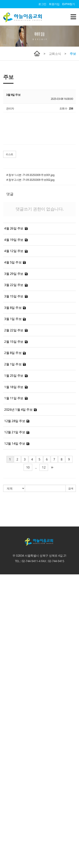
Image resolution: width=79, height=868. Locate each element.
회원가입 (54, 4)
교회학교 (5, 811)
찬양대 (4, 753)
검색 (71, 488)
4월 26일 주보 (14, 228)
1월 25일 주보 (14, 375)
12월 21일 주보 (15, 432)
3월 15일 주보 (14, 296)
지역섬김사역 (8, 776)
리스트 (10, 154)
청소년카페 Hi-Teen (11, 858)
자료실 (4, 682)
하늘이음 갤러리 (9, 698)
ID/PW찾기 (69, 4)
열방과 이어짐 (8, 780)
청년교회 (5, 831)
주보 (73, 54)
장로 (3, 616)
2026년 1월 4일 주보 (18, 409)
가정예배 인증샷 (9, 686)
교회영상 (5, 678)
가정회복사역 (8, 725)
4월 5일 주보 (13, 262)
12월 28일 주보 (15, 421)
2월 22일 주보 (14, 330)
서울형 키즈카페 (9, 846)
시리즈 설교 (7, 659)
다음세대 (5, 807)
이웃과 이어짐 (8, 756)
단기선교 (5, 796)
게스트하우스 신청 (11, 803)
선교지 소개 (7, 792)
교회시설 (5, 627)
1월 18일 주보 (14, 387)
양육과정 (5, 713)
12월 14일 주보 (15, 443)
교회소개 (5, 596)
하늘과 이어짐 (8, 706)
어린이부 (5, 823)
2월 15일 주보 (14, 342)
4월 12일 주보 (14, 251)
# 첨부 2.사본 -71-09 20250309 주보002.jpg (30, 180)
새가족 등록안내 (9, 592)
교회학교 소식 (8, 815)
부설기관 (5, 835)
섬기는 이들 (7, 608)
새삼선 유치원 (8, 839)
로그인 (42, 4)
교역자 (4, 612)
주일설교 (5, 639)
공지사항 (5, 670)
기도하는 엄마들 (9, 842)
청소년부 (5, 827)
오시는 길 (6, 588)
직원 (3, 619)
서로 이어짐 (7, 729)
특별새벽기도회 (9, 717)
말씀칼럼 (5, 647)
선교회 (4, 741)
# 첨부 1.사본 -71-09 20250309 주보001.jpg (30, 175)
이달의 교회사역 (9, 674)
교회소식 (55, 54)
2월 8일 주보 (13, 353)
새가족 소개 (7, 749)
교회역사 (5, 623)
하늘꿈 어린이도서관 (12, 854)
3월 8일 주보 (13, 308)
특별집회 (5, 655)
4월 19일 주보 (14, 240)
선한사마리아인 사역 (12, 764)
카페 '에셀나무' (9, 862)
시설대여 (5, 772)
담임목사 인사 (8, 580)
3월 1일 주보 (13, 319)
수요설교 (5, 651)
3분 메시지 (6, 643)
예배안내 (5, 584)
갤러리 (4, 694)
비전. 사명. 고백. (9, 600)
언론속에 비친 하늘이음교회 (16, 631)
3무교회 (5, 604)
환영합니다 (7, 576)
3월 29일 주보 (14, 274)
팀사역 (4, 745)
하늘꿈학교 (7, 850)
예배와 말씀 (7, 635)
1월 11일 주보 (14, 398)
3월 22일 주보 (14, 285)
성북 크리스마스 (9, 768)
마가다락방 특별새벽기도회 (16, 721)
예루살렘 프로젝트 (11, 788)
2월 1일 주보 (13, 364)
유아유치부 (7, 819)
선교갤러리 (7, 702)
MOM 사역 (6, 799)
